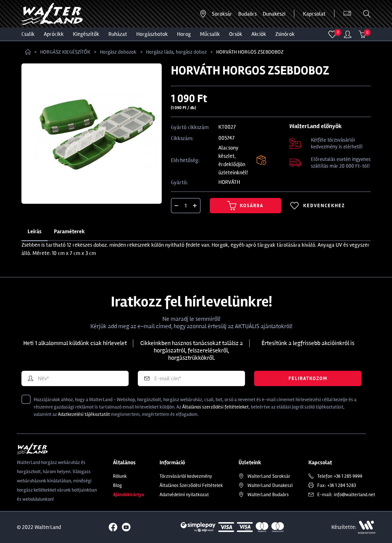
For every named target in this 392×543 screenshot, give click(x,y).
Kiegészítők (86, 34)
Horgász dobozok (118, 52)
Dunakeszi (274, 14)
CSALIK (28, 34)
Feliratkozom (308, 378)
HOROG (184, 34)
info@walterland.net (354, 495)
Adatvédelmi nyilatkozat (184, 495)
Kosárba (245, 206)
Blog (117, 485)
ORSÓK (236, 34)
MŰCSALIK (210, 34)
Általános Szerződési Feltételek (191, 485)
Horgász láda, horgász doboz (176, 52)
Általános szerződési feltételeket (215, 407)
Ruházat (118, 34)
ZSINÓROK (285, 34)
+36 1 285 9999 (348, 476)
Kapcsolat (314, 14)
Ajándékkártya (128, 495)
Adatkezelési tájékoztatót (84, 414)
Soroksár (222, 14)
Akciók (259, 34)
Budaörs (247, 14)
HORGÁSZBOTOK (152, 34)
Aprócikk (54, 34)
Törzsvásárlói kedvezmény (186, 476)
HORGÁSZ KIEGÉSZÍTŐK (65, 52)
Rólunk (120, 476)
